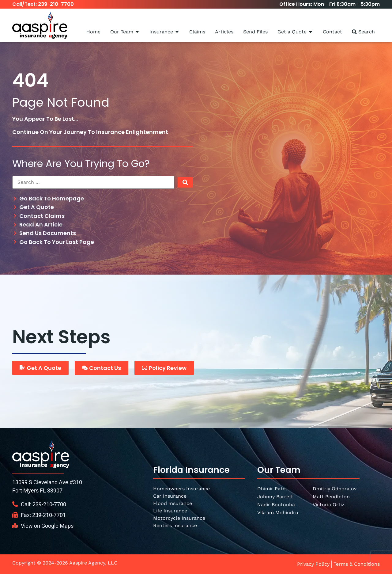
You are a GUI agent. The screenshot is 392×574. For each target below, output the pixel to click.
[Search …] (93, 182)
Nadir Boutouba (276, 505)
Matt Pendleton (331, 497)
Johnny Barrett (275, 497)
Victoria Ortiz (329, 505)
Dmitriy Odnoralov (335, 489)
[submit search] (185, 182)
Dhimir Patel (272, 489)
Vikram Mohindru (278, 513)
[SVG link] (41, 454)
